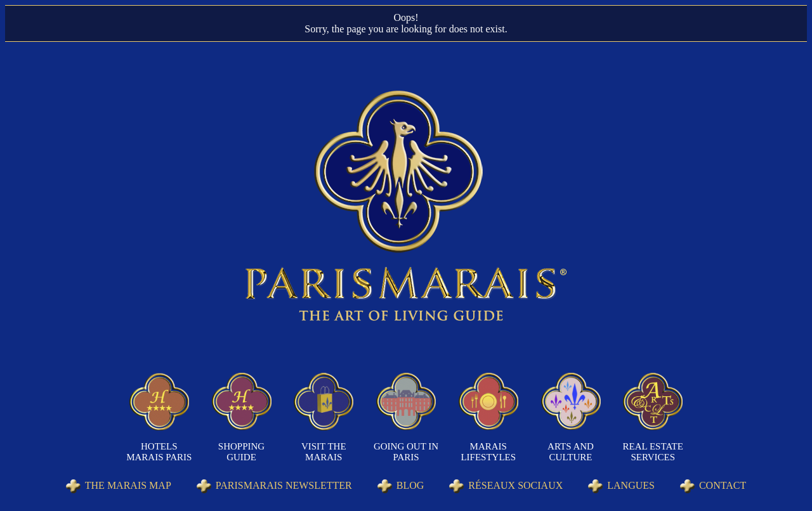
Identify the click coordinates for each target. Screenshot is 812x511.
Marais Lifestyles (488, 452)
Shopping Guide (241, 452)
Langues (631, 485)
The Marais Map (128, 485)
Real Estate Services (653, 452)
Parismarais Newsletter (284, 485)
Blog (410, 485)
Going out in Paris (406, 452)
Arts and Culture (571, 452)
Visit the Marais (324, 452)
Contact (723, 485)
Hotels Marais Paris (159, 452)
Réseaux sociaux (515, 485)
